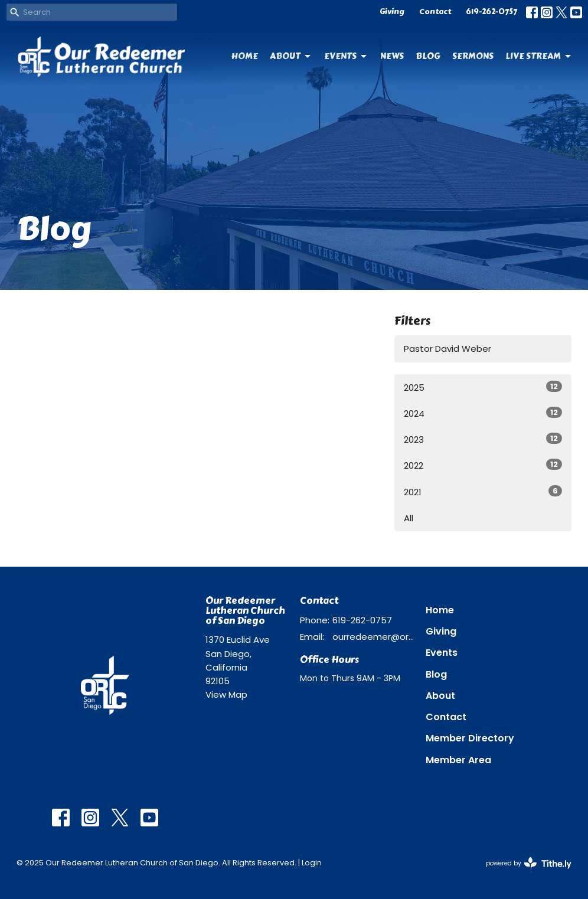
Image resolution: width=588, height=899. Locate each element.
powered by (529, 863)
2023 (483, 439)
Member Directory (470, 738)
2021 (483, 492)
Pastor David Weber (447, 349)
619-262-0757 (491, 12)
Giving (392, 12)
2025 (483, 387)
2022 (483, 465)
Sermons (473, 56)
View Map (226, 694)
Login (312, 863)
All (409, 518)
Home (245, 56)
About (291, 56)
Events (346, 56)
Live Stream (539, 56)
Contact (435, 12)
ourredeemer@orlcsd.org (373, 637)
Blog (428, 56)
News (392, 56)
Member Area (458, 760)
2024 (483, 413)
